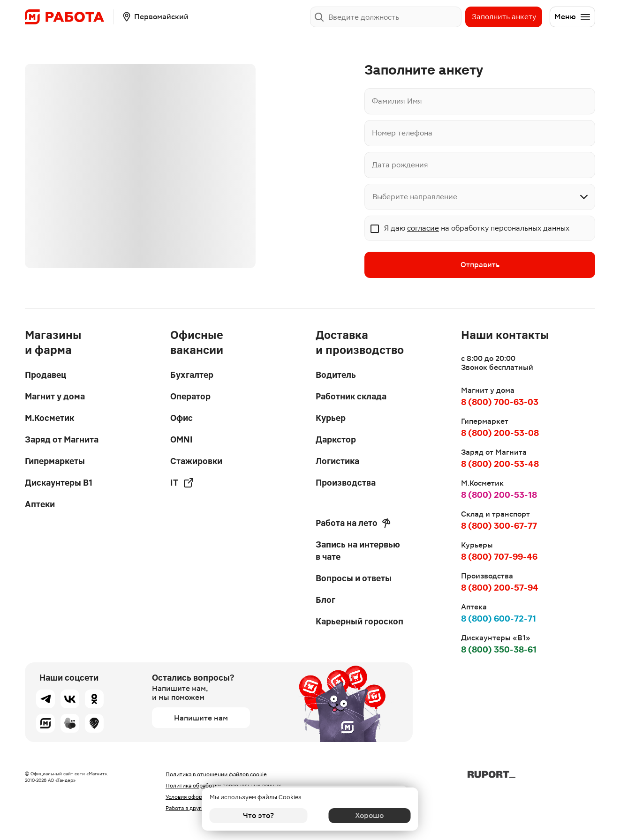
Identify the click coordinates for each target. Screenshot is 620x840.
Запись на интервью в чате (358, 551)
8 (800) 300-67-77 (499, 526)
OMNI (181, 439)
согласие (423, 228)
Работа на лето (353, 523)
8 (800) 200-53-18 (499, 495)
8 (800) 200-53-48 (500, 464)
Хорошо (362, 815)
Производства (346, 483)
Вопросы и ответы (354, 578)
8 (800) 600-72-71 (499, 619)
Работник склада (351, 396)
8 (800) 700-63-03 (500, 402)
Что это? (258, 815)
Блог (325, 600)
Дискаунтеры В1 (59, 483)
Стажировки (196, 461)
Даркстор (336, 439)
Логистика (337, 461)
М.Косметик (49, 418)
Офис (181, 418)
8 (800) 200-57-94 (500, 588)
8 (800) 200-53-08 (500, 433)
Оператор (190, 396)
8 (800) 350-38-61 (499, 649)
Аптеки (40, 504)
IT (182, 483)
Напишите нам (201, 718)
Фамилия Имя (397, 101)
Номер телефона (402, 133)
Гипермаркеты (55, 461)
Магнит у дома (55, 396)
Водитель (336, 375)
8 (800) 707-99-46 (499, 557)
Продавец (45, 375)
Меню (573, 17)
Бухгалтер (192, 375)
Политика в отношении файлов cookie (216, 774)
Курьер (331, 418)
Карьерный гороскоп (359, 621)
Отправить (480, 265)
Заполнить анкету (504, 17)
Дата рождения (400, 165)
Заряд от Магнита (62, 439)
